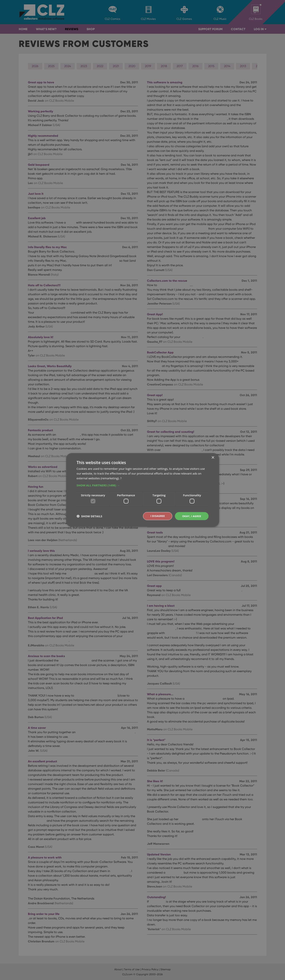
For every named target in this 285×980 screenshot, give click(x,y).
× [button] (213, 457)
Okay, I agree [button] (191, 516)
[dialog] (142, 490)
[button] (143, 485)
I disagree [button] (156, 516)
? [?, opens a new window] (121, 478)
